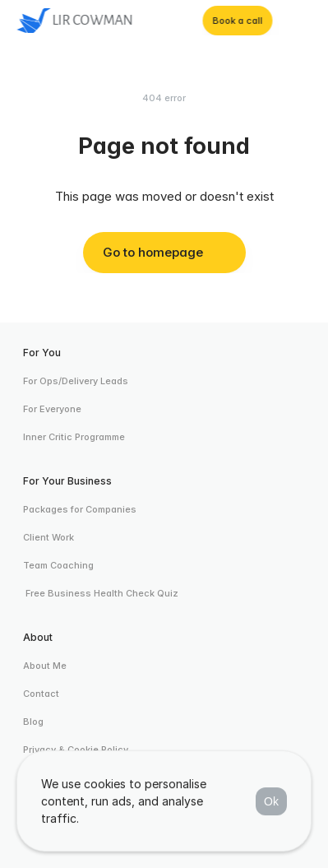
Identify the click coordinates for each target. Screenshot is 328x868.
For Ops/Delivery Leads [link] (76, 381)
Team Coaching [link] (58, 565)
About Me (45, 666)
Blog (33, 722)
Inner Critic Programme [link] (74, 437)
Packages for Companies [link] (80, 509)
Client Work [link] (49, 537)
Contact (41, 694)
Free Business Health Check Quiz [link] (101, 593)
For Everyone (52, 409)
